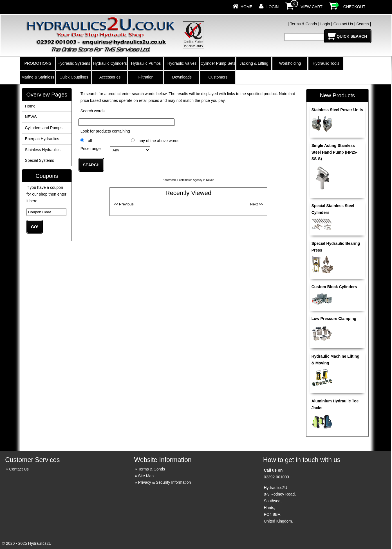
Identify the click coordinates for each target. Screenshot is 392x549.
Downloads (182, 77)
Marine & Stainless (38, 77)
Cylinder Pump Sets (218, 63)
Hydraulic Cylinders (110, 63)
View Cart (312, 7)
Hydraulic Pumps (146, 63)
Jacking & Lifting (254, 63)
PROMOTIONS (38, 63)
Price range (91, 149)
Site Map (146, 476)
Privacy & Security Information (165, 482)
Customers (218, 77)
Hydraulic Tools (326, 63)
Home (247, 7)
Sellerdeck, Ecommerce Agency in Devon (188, 180)
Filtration (146, 77)
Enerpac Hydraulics (42, 139)
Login (273, 7)
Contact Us (343, 24)
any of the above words (159, 141)
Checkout (354, 7)
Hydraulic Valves (182, 63)
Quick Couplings (74, 77)
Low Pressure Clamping (334, 319)
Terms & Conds (303, 24)
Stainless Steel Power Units (337, 110)
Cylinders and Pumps (44, 128)
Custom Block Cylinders (334, 287)
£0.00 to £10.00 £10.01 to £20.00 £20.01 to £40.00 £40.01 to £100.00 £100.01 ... (130, 150)
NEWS (31, 117)
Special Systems (40, 160)
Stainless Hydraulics (43, 150)
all (90, 141)
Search (362, 24)
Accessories (110, 77)
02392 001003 (276, 477)
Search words (93, 111)
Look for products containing (105, 131)
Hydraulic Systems (74, 63)
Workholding (290, 63)
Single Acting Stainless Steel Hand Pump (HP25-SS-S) (334, 152)
